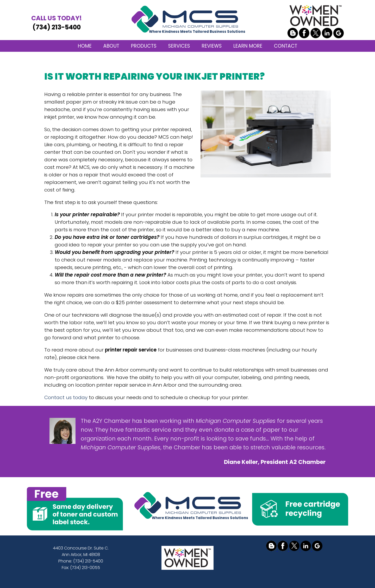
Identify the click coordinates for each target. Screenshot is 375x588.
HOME (85, 46)
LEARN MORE (248, 46)
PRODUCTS (144, 46)
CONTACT (286, 46)
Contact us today (66, 397)
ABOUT (111, 46)
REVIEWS (212, 46)
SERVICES (179, 46)
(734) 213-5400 (57, 23)
